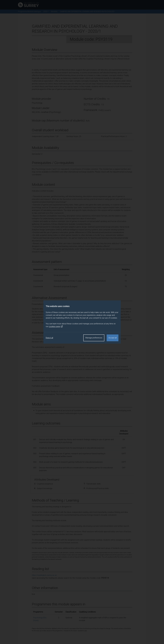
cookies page (56, 326)
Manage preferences (94, 338)
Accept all (113, 338)
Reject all (49, 338)
